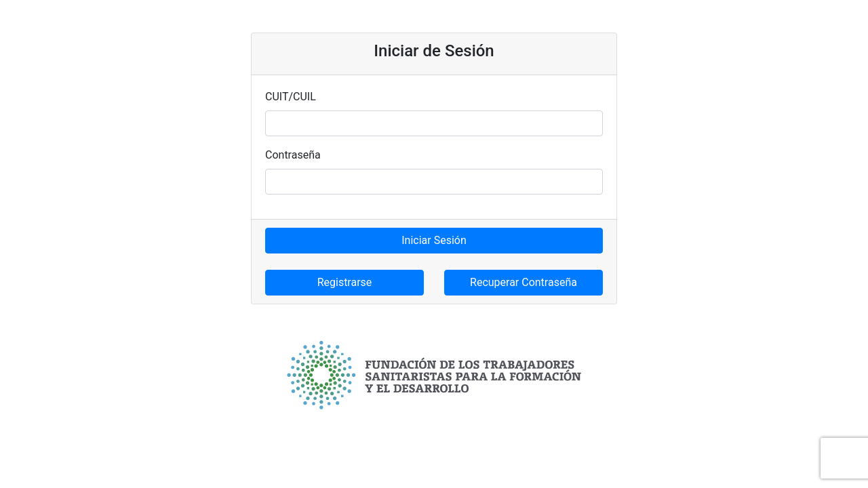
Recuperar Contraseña (524, 282)
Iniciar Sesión (434, 240)
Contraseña (293, 155)
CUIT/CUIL (291, 97)
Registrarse (345, 282)
